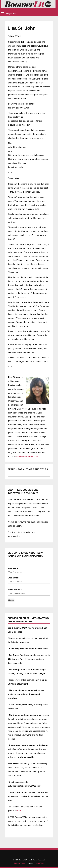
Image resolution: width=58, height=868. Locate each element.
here (19, 811)
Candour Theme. (20, 863)
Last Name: (13, 578)
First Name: (13, 568)
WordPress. (40, 863)
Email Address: (15, 590)
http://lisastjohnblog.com (27, 456)
